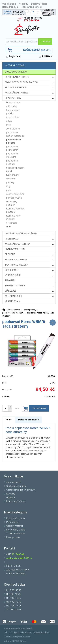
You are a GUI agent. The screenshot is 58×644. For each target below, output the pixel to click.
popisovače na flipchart (13, 313)
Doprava (11, 498)
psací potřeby (30, 310)
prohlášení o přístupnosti (20, 632)
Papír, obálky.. (13, 522)
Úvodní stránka (13, 310)
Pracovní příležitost (32, 7)
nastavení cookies (41, 632)
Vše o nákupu (9, 4)
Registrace (15, 56)
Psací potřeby (13, 537)
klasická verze (10, 637)
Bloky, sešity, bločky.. (16, 530)
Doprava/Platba (39, 4)
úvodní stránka (11, 628)
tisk (6, 632)
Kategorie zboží (29, 66)
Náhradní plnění (10, 7)
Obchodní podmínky (16, 486)
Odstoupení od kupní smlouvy (21, 490)
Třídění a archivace (16, 534)
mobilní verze (24, 637)
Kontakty (23, 4)
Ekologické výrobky (16, 518)
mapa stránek (26, 628)
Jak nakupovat (13, 482)
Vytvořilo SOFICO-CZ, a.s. (15, 641)
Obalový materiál (15, 526)
